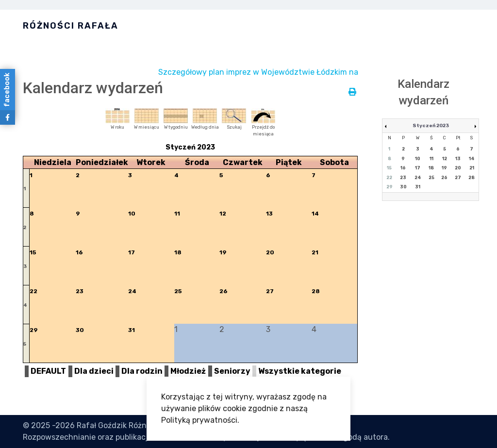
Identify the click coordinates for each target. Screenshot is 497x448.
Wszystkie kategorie (300, 371)
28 (316, 291)
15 (33, 252)
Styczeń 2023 (431, 126)
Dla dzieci (94, 371)
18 (178, 252)
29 (34, 330)
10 (132, 214)
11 (177, 214)
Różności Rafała (71, 26)
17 (132, 252)
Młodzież (188, 371)
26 (224, 291)
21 (315, 252)
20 (270, 252)
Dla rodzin (142, 371)
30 (80, 330)
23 (80, 291)
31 (132, 330)
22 (33, 291)
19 (223, 252)
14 (315, 214)
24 (132, 291)
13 (269, 214)
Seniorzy (232, 371)
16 (79, 252)
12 (223, 214)
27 (270, 291)
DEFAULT (48, 371)
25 (178, 291)
